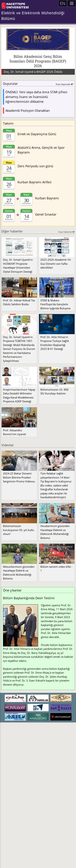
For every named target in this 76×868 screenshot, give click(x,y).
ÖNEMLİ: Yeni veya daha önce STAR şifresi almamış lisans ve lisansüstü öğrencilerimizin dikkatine (36, 97)
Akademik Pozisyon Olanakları (28, 111)
